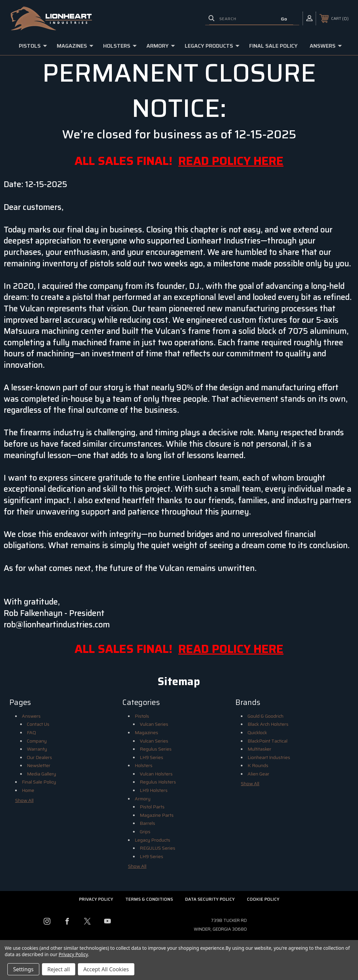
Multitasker (259, 749)
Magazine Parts (157, 815)
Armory (161, 46)
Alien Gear (258, 774)
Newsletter (39, 765)
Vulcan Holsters (156, 774)
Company (37, 741)
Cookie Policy (263, 899)
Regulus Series (156, 749)
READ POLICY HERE (231, 161)
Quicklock (257, 732)
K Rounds (258, 765)
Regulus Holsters (158, 782)
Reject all (59, 969)
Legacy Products (212, 46)
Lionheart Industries (269, 757)
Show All (24, 800)
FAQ (31, 732)
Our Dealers (39, 757)
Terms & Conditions (149, 899)
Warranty (37, 749)
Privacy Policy (96, 899)
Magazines (75, 46)
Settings (23, 969)
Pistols (33, 46)
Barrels (147, 823)
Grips (145, 832)
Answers (326, 46)
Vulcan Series (154, 724)
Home (28, 790)
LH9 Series (151, 757)
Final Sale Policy (273, 46)
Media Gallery (41, 774)
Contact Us (38, 724)
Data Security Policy (210, 899)
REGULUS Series (158, 848)
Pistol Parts (152, 807)
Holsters (120, 46)
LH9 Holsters (154, 790)
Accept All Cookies (106, 969)
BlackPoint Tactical (267, 741)
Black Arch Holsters (268, 724)
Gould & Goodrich (265, 716)
